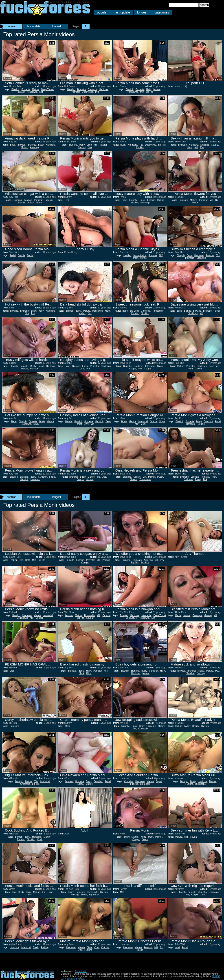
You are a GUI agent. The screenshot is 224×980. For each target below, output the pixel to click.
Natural (103, 145)
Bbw (14, 892)
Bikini (90, 947)
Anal (178, 947)
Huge (190, 147)
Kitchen (90, 479)
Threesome (158, 311)
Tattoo (39, 203)
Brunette (26, 89)
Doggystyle (87, 92)
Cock (40, 839)
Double (21, 255)
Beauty (196, 726)
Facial (13, 255)
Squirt (159, 781)
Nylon (187, 726)
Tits (141, 145)
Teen (214, 477)
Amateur (69, 781)
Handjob (99, 421)
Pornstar (76, 92)
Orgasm (49, 200)
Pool (90, 147)
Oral (12, 671)
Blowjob (15, 89)
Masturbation (140, 255)
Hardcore (104, 89)
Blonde (188, 311)
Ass (33, 313)
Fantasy (21, 92)
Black (160, 366)
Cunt (211, 366)
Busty (41, 145)
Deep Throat (47, 89)
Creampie (201, 258)
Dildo (89, 145)
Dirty (82, 369)
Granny (154, 421)
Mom (136, 258)
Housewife (32, 92)
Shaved (134, 479)
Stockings (145, 203)
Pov (202, 147)
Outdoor (105, 947)
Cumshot (92, 89)
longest (142, 12)
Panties (82, 147)
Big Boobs (145, 784)
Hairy (149, 89)
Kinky (36, 424)
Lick (205, 479)
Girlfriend (146, 311)
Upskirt (137, 477)
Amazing (34, 147)
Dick (67, 200)
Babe (13, 145)
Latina (80, 784)
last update (122, 12)
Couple (215, 145)
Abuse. (81, 979)
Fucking (140, 147)
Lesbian (28, 200)
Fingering (17, 200)
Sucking (145, 313)
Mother (144, 258)
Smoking (145, 563)
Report (7, 78)
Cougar (148, 369)
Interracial (190, 258)
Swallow (190, 673)
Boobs (30, 255)
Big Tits (149, 92)
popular (102, 12)
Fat (44, 892)
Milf (41, 92)
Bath (28, 560)
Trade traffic (81, 971)
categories (162, 12)
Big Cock (134, 311)
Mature (36, 89)
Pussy (31, 203)
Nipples (134, 203)
